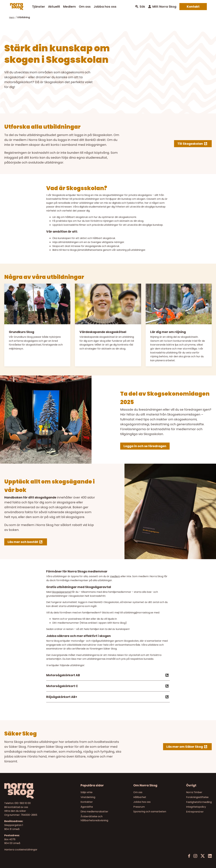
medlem (115, 576)
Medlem (69, 7)
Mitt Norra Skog (164, 7)
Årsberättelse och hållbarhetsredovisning (94, 818)
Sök (142, 7)
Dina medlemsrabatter (94, 812)
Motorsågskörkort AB (108, 675)
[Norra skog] (17, 7)
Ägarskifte (87, 807)
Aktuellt (54, 7)
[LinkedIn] (210, 856)
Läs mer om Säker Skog (185, 747)
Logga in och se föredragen (145, 446)
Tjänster (39, 7)
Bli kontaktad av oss (16, 807)
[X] (203, 856)
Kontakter (87, 802)
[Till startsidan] (29, 791)
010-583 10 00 (23, 803)
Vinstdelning (88, 797)
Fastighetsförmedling (199, 802)
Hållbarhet (140, 797)
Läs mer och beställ (23, 542)
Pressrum (139, 807)
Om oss (85, 7)
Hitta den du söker (15, 811)
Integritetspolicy (196, 807)
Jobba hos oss (105, 7)
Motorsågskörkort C (108, 686)
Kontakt (193, 7)
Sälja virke (86, 792)
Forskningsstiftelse (197, 797)
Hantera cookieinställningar (21, 850)
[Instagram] (195, 856)
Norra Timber (194, 792)
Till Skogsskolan (190, 144)
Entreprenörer (195, 812)
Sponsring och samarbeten (150, 812)
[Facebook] (189, 856)
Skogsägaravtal (62, 592)
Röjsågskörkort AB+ (108, 697)
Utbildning (24, 17)
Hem (12, 17)
